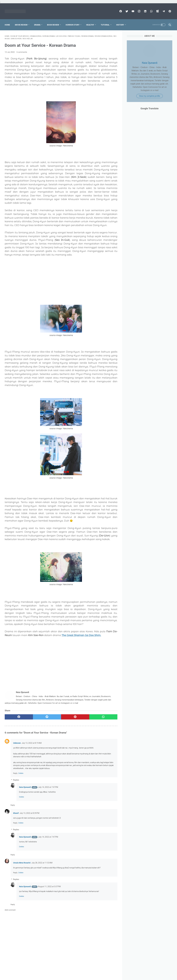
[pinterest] (169, 11)
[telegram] (163, 11)
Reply (15, 773)
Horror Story (73, 25)
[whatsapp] (151, 11)
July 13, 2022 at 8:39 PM (29, 813)
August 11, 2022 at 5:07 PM (49, 887)
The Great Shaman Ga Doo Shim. (81, 635)
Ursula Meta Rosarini (22, 863)
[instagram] (139, 11)
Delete (21, 773)
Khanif (16, 813)
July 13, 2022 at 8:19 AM (32, 743)
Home (7, 25)
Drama (37, 25)
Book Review (53, 25)
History (120, 25)
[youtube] (133, 11)
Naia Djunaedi (25, 787)
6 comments (22, 52)
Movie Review (21, 25)
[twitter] (126, 11)
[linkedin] (145, 11)
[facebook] (120, 11)
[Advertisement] (61, 277)
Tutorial (105, 25)
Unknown (17, 743)
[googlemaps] (157, 11)
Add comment (10, 910)
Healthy (90, 25)
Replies (16, 780)
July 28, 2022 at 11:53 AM (42, 863)
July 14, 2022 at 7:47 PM (48, 787)
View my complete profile (150, 96)
